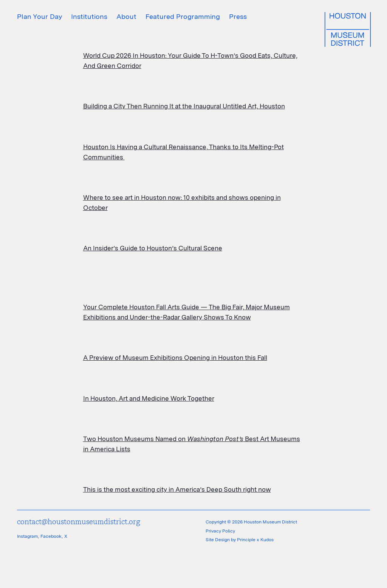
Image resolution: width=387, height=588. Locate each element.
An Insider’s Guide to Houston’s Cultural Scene (153, 248)
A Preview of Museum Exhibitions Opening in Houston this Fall (175, 358)
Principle (246, 540)
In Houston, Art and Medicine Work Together (149, 398)
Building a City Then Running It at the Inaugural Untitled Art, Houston (184, 106)
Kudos (267, 540)
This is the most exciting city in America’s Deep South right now (177, 489)
